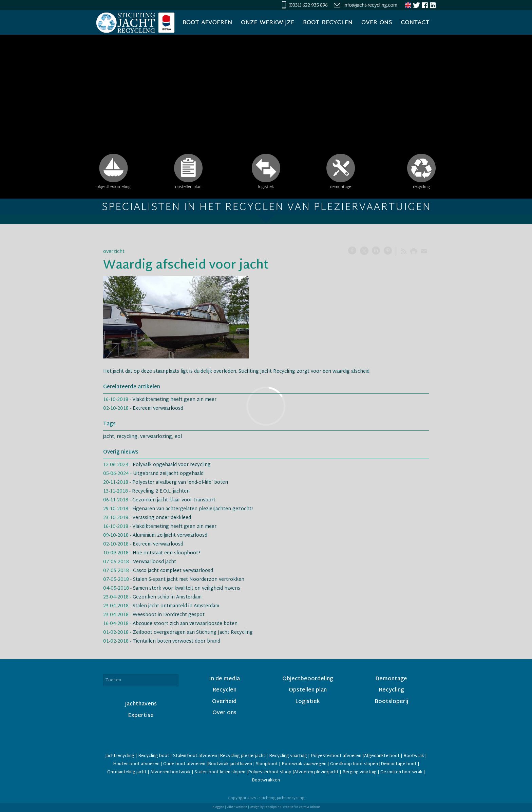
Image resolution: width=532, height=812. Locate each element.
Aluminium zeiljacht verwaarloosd (170, 536)
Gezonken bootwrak (401, 772)
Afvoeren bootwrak (170, 772)
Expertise (141, 716)
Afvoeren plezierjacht (316, 772)
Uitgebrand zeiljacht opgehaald (168, 474)
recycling (127, 437)
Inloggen (218, 807)
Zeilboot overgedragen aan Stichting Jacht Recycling (193, 633)
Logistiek (308, 702)
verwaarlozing (156, 437)
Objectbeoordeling (308, 679)
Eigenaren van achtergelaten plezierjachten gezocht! (193, 509)
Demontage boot (399, 764)
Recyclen (224, 690)
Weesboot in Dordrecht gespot (169, 615)
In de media (224, 679)
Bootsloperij (391, 702)
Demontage (391, 679)
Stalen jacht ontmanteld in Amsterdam (176, 606)
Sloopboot (267, 764)
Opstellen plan (308, 690)
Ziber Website (237, 807)
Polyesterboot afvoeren (336, 756)
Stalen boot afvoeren (195, 756)
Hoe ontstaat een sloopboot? (167, 553)
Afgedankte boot (382, 756)
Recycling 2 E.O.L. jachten (161, 491)
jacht (109, 437)
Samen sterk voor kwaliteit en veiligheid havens (187, 588)
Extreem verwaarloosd (158, 409)
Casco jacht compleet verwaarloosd (173, 571)
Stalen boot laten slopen (220, 772)
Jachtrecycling (120, 756)
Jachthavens (141, 704)
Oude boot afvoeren (184, 764)
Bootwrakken (266, 780)
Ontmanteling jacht (127, 772)
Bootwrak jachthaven (230, 764)
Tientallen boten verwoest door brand (176, 641)
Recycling (391, 690)
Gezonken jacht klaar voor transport (174, 500)
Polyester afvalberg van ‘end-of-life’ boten (180, 483)
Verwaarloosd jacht (155, 562)
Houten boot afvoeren (137, 764)
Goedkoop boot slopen (355, 764)
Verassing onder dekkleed (162, 518)
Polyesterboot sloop (270, 772)
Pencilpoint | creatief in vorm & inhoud (292, 807)
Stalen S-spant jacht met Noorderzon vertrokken (189, 580)
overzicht (114, 252)
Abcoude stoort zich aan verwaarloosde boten (185, 624)
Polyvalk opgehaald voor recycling (172, 465)
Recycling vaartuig (288, 756)
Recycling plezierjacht (243, 756)
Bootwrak (414, 756)
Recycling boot (154, 756)
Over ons (224, 713)
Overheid (224, 702)
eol (178, 437)
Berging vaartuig (359, 772)
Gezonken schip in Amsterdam (167, 597)
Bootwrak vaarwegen (304, 764)
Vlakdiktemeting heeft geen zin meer (174, 400)
